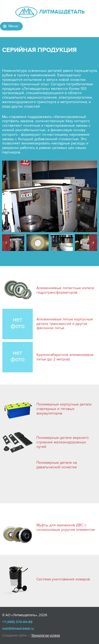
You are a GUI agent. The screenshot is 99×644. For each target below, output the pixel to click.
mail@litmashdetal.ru (18, 629)
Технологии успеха (46, 636)
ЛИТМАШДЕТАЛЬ (62, 12)
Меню (13, 26)
